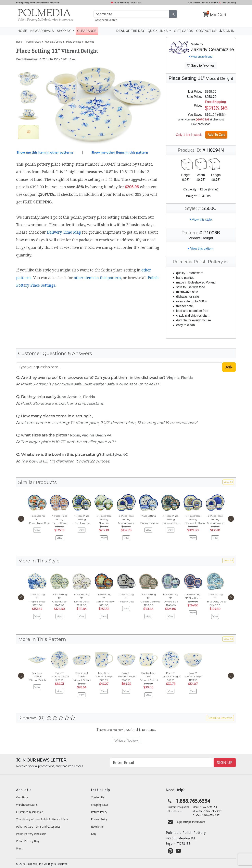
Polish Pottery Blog (28, 841)
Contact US (206, 31)
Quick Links (158, 31)
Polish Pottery (34, 42)
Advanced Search (106, 20)
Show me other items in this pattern (120, 152)
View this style (201, 220)
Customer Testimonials (30, 812)
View (37, 530)
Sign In (227, 31)
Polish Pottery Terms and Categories (38, 827)
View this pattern (201, 248)
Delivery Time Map (64, 232)
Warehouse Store (26, 805)
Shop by (64, 31)
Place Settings (74, 42)
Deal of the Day (130, 31)
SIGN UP (225, 762)
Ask (229, 367)
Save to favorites (201, 66)
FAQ (94, 834)
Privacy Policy (99, 819)
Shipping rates (100, 805)
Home (22, 31)
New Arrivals (42, 31)
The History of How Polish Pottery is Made (42, 819)
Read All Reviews (220, 718)
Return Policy (99, 812)
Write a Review (126, 741)
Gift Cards (184, 31)
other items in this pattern (97, 278)
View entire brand (201, 57)
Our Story (22, 797)
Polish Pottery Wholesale (31, 834)
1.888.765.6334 (227, 3)
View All (228, 482)
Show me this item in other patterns (45, 152)
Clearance (87, 31)
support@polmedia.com (191, 822)
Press (19, 848)
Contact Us (98, 797)
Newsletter (97, 827)
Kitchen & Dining (54, 42)
